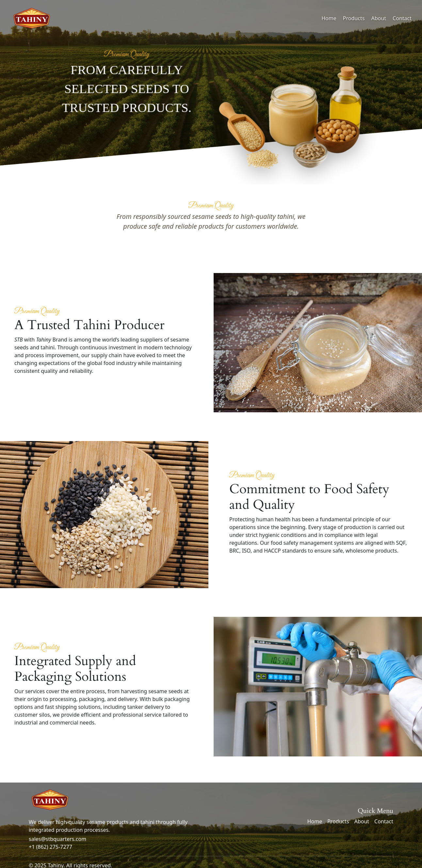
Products (354, 18)
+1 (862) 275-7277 (50, 847)
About (379, 18)
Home (329, 18)
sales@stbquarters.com (57, 839)
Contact (402, 18)
